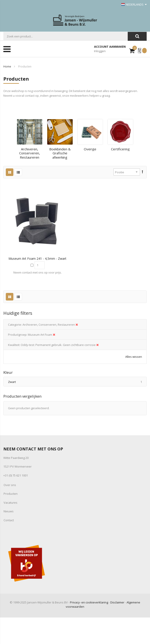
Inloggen (100, 51)
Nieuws (9, 511)
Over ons (10, 485)
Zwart (77, 382)
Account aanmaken (110, 47)
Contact (9, 520)
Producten (11, 494)
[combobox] (66, 36)
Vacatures (10, 503)
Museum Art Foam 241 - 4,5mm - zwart (37, 259)
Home (7, 66)
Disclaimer (117, 602)
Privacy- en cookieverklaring (89, 602)
